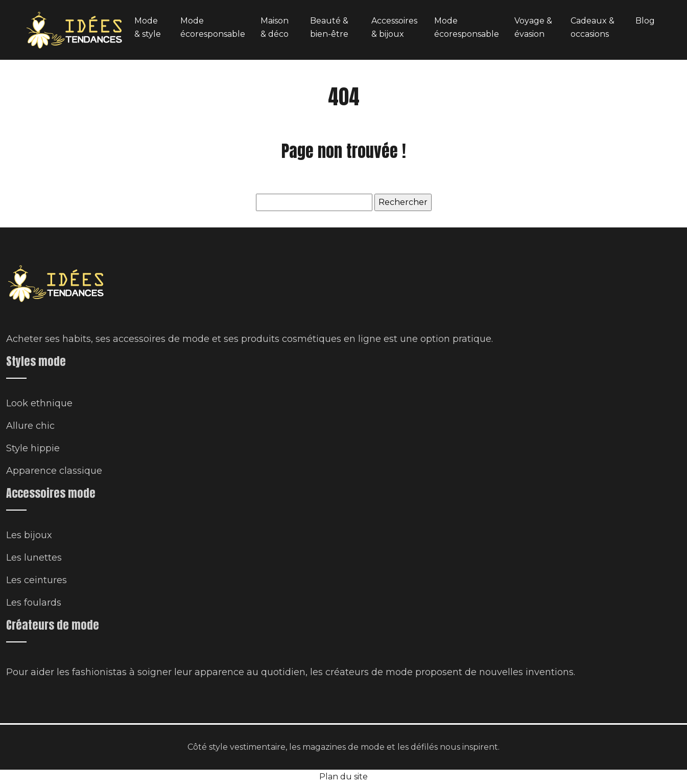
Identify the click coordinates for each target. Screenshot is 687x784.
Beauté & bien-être (329, 27)
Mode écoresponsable (213, 27)
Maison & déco (275, 27)
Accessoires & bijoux (394, 27)
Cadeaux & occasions (593, 27)
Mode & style (148, 27)
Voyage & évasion (533, 27)
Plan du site (343, 777)
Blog (645, 21)
